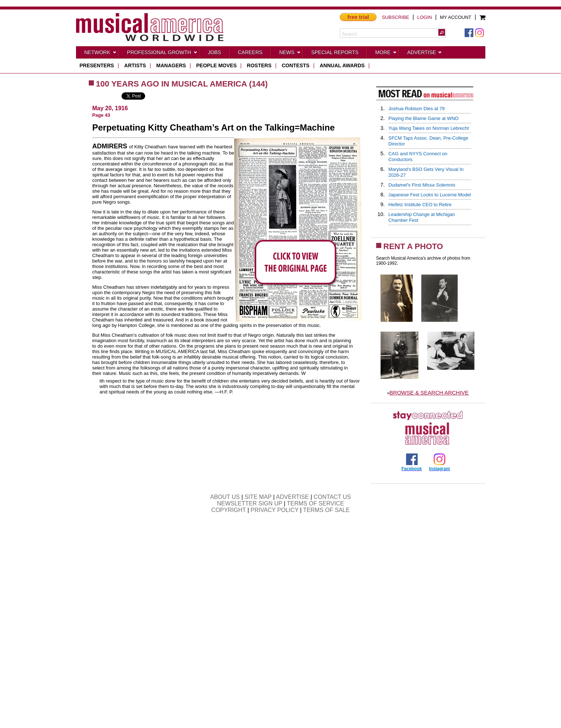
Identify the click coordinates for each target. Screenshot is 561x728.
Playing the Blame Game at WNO (424, 118)
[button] (442, 32)
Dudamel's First (422, 185)
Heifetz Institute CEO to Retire (420, 205)
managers (171, 65)
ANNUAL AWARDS (342, 65)
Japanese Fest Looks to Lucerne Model (430, 195)
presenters (97, 65)
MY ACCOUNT (455, 17)
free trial (358, 17)
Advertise (425, 54)
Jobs (214, 52)
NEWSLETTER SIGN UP (249, 503)
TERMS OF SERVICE (316, 503)
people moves (216, 65)
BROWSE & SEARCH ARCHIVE (429, 393)
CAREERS (250, 52)
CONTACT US (332, 497)
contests (295, 65)
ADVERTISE (293, 497)
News (290, 54)
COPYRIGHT (229, 510)
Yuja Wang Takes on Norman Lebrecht (429, 128)
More (386, 54)
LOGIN (425, 17)
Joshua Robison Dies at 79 (417, 109)
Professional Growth (162, 54)
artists (135, 65)
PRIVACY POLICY (275, 510)
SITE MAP (258, 497)
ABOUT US (225, 497)
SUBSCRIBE (396, 17)
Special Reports (335, 52)
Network (101, 54)
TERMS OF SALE (326, 510)
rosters (259, 65)
